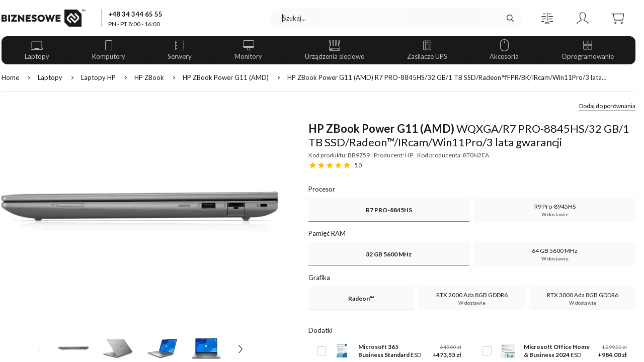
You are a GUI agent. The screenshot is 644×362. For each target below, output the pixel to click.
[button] (547, 18)
